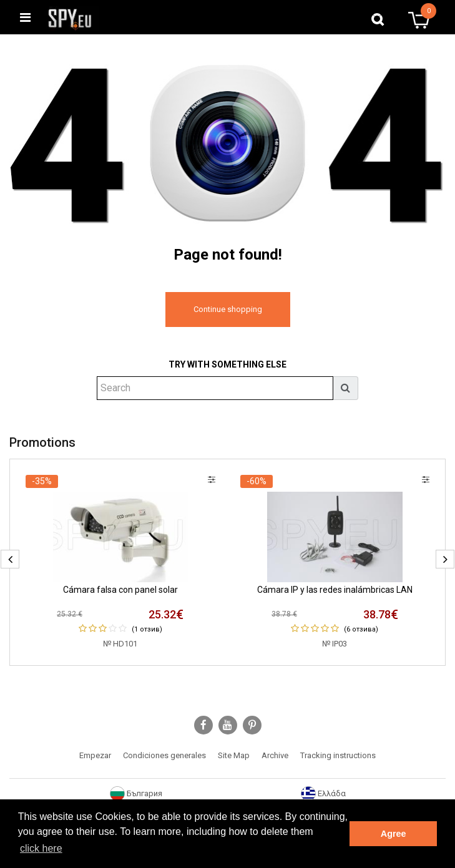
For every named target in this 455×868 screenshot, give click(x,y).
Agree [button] (394, 834)
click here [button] (41, 848)
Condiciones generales (164, 755)
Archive (275, 755)
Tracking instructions (338, 755)
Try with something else (227, 364)
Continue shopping (228, 309)
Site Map (234, 755)
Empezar (95, 755)
